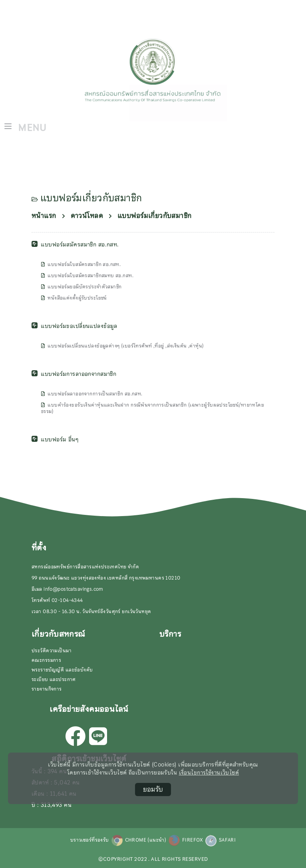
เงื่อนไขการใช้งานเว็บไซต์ (209, 773)
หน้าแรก (44, 216)
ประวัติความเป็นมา (52, 651)
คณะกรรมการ (46, 660)
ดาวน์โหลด (87, 216)
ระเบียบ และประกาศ (54, 679)
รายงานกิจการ (47, 689)
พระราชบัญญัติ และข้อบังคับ (62, 670)
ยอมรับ (153, 789)
